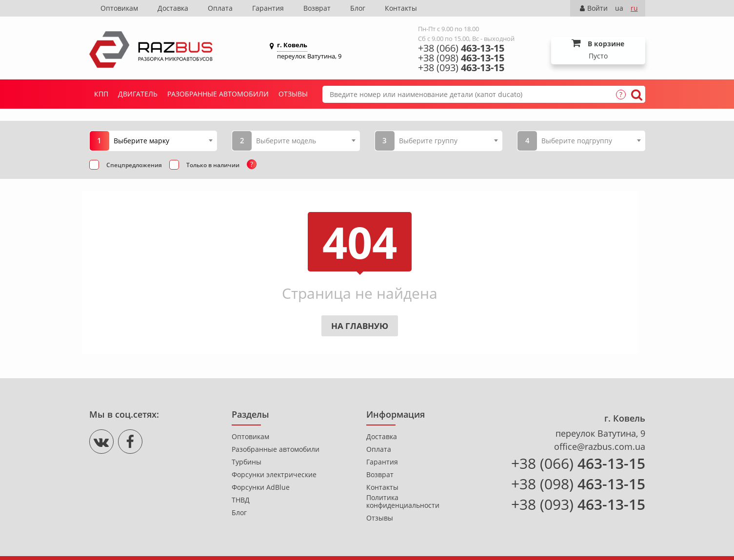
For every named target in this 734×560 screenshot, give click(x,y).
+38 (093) (461, 68)
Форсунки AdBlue (261, 487)
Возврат (317, 8)
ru (634, 8)
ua (619, 8)
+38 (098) (461, 58)
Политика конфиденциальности (403, 502)
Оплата (220, 8)
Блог (358, 8)
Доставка (173, 8)
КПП (101, 94)
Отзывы (293, 94)
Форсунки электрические (274, 475)
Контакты (401, 8)
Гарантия (268, 8)
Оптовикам (119, 8)
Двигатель (138, 94)
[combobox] (163, 140)
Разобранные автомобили (218, 94)
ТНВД (241, 500)
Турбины (247, 462)
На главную (360, 326)
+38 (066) (461, 48)
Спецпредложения (134, 165)
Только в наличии (213, 165)
